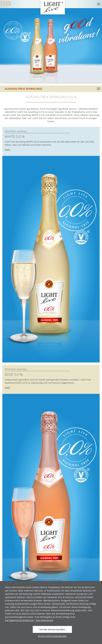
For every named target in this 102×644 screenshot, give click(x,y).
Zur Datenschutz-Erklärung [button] (19, 620)
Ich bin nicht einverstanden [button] (52, 636)
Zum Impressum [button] (44, 620)
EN (8, 3)
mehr (8, 150)
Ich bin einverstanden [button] (52, 629)
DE (3, 3)
